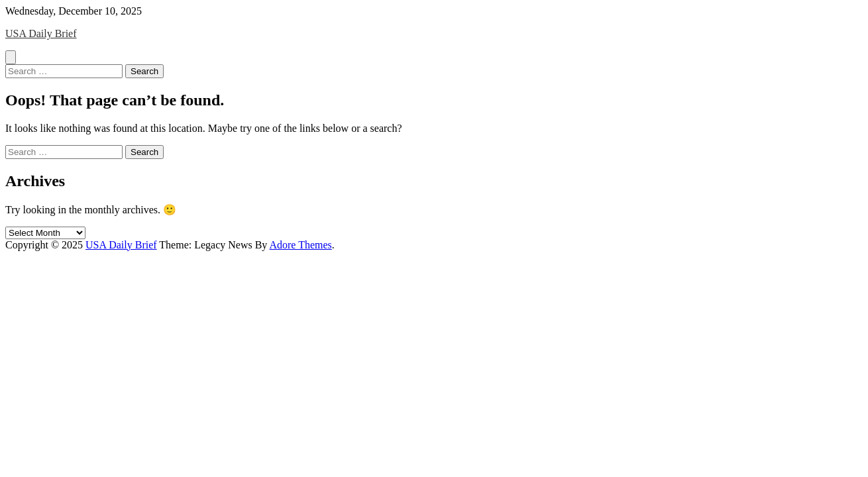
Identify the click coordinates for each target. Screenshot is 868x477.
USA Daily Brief (41, 33)
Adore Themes (300, 245)
